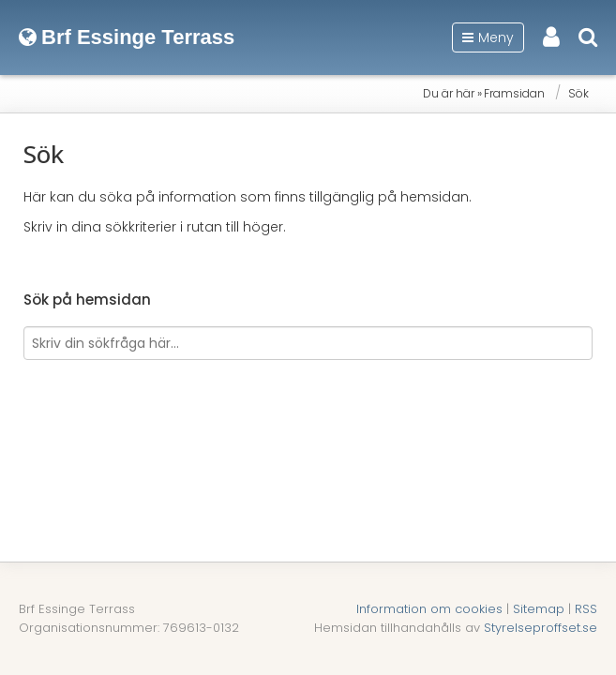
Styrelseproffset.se (541, 628)
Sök (578, 93)
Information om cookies (429, 609)
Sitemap (539, 609)
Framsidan (514, 93)
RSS (586, 609)
